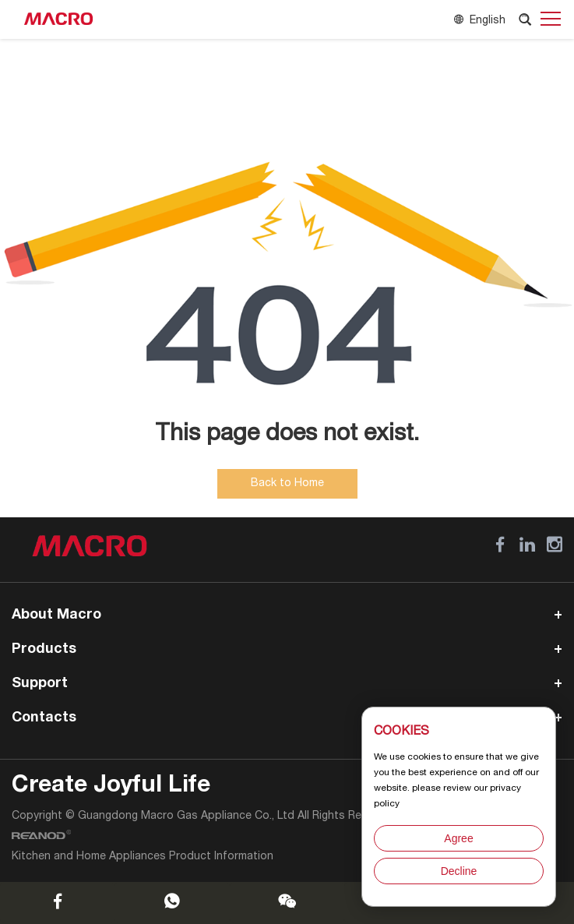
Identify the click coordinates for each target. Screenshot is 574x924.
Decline (459, 871)
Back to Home (287, 484)
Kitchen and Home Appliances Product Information (143, 857)
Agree (458, 838)
